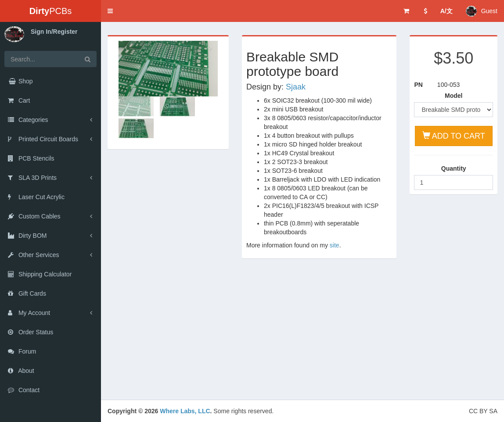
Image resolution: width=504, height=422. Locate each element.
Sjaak (296, 87)
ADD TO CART (454, 136)
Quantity (454, 168)
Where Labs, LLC (185, 411)
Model (454, 96)
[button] (110, 11)
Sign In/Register (54, 32)
